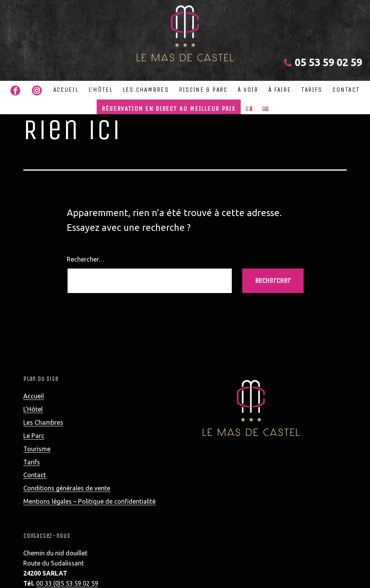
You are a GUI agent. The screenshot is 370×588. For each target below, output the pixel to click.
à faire (280, 90)
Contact (346, 90)
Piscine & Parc (203, 90)
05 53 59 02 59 (323, 62)
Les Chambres (146, 90)
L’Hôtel (101, 90)
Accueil (66, 90)
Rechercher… (86, 259)
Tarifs (312, 90)
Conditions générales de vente (67, 488)
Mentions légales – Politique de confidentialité (89, 501)
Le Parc (34, 436)
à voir (248, 90)
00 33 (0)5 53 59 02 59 (67, 583)
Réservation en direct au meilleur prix (169, 109)
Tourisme (37, 449)
